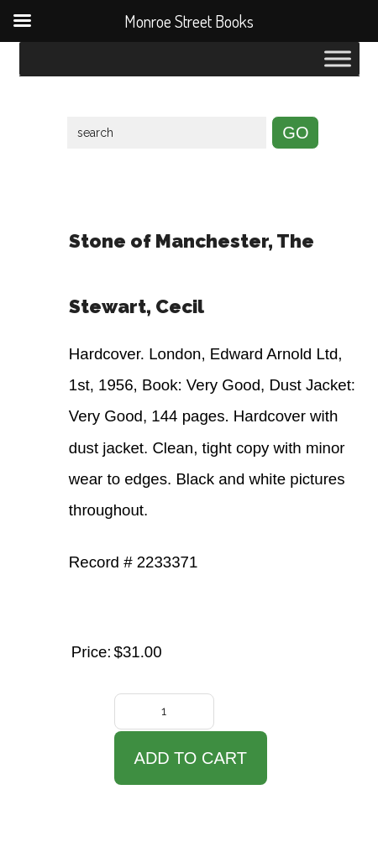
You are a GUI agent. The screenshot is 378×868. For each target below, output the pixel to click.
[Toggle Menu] (338, 58)
